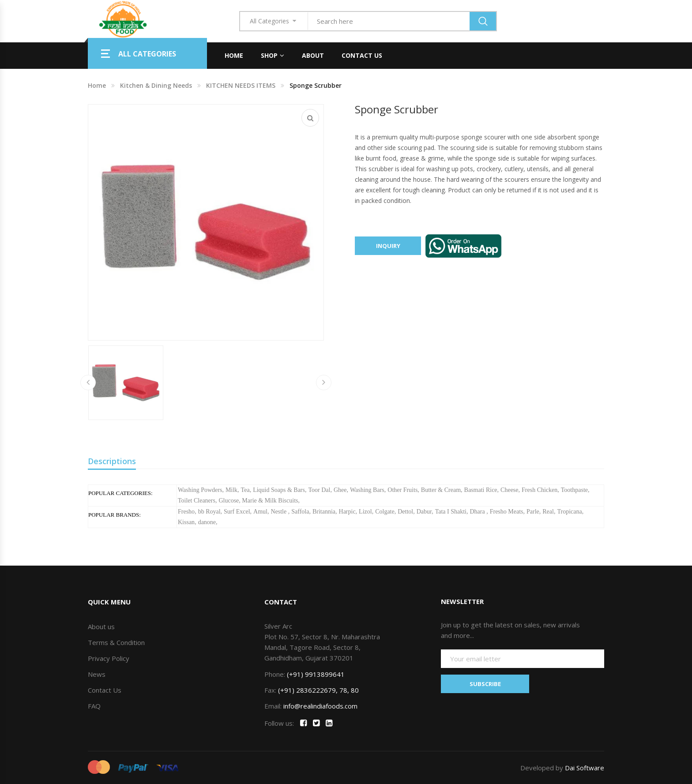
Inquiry (388, 246)
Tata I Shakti (451, 512)
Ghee (340, 490)
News (97, 674)
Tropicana (569, 512)
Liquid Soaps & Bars (279, 490)
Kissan (186, 522)
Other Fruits (402, 490)
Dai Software (585, 768)
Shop (269, 55)
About (313, 55)
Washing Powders (200, 490)
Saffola (300, 512)
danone (207, 522)
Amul (260, 512)
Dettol (405, 512)
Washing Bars (367, 490)
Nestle (279, 512)
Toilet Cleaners (197, 501)
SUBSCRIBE (485, 684)
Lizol (365, 512)
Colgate (385, 512)
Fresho (186, 512)
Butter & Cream (441, 490)
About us (101, 626)
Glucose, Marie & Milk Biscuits (258, 501)
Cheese (509, 490)
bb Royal (209, 512)
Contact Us (362, 55)
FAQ (94, 706)
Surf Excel (237, 512)
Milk (231, 490)
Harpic (347, 512)
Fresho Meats (507, 512)
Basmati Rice (481, 490)
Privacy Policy (109, 658)
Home (234, 55)
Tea (245, 490)
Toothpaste (574, 490)
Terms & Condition (116, 642)
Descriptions (112, 461)
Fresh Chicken (540, 490)
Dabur (424, 512)
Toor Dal (319, 490)
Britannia (324, 512)
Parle (533, 512)
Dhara (478, 512)
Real (548, 512)
